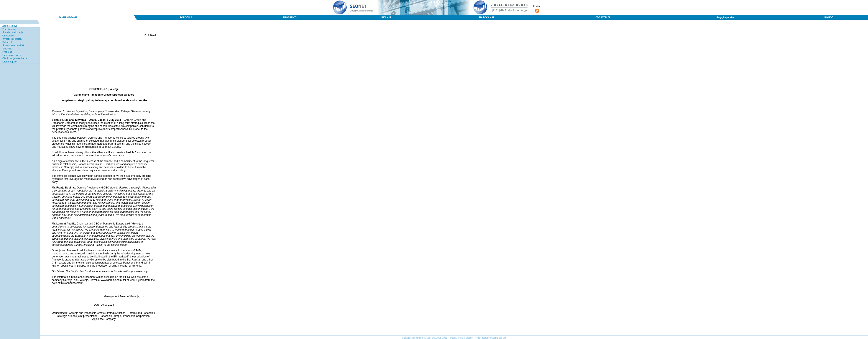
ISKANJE (386, 17)
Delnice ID (8, 42)
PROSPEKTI (290, 17)
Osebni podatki (499, 338)
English (537, 6)
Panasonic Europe (110, 316)
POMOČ (829, 17)
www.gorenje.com (111, 280)
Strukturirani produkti (13, 45)
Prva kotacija (9, 29)
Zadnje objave (10, 26)
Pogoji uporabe (725, 17)
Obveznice (8, 36)
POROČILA (186, 17)
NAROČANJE (487, 17)
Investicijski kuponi (12, 39)
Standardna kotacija (13, 32)
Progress (7, 52)
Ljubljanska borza (12, 55)
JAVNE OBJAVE (68, 17)
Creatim (469, 338)
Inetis (460, 338)
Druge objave (9, 62)
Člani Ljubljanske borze (15, 58)
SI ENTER (8, 49)
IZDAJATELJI (602, 17)
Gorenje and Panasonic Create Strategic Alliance (97, 313)
